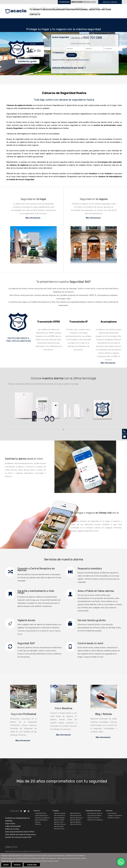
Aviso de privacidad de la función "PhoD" (20, 832)
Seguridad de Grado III (95, 813)
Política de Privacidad (13, 826)
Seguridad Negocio (42, 816)
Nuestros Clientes (113, 818)
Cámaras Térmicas (93, 818)
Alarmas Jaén (59, 822)
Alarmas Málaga (59, 818)
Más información (33, 218)
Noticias (38, 822)
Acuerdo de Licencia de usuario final (18, 837)
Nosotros (109, 811)
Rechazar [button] (17, 865)
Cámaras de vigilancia (42, 818)
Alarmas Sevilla (59, 820)
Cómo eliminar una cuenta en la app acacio (21, 834)
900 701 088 (77, 2)
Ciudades (56, 811)
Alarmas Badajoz (76, 822)
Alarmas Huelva (59, 829)
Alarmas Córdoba (60, 824)
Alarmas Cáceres (76, 824)
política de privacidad (81, 60)
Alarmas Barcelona (76, 818)
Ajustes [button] (6, 865)
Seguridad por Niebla (94, 816)
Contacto (38, 824)
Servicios (37, 811)
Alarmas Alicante (76, 816)
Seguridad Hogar (41, 813)
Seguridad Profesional (93, 811)
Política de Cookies (12, 829)
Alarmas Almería (60, 816)
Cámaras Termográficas (95, 820)
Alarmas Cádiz (59, 826)
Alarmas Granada (60, 813)
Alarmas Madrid (75, 820)
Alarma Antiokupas (41, 820)
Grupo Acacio (112, 813)
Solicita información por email (68, 68)
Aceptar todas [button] (32, 865)
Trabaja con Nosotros (115, 816)
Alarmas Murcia (75, 813)
